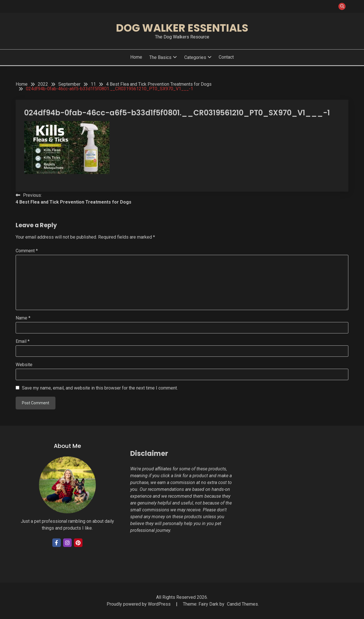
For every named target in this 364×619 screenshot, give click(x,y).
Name (23, 318)
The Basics (160, 57)
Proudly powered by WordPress (139, 604)
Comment (27, 251)
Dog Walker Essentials (182, 28)
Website (24, 365)
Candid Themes (242, 604)
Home (136, 57)
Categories (195, 57)
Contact (226, 57)
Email (23, 341)
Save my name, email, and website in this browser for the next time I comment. (100, 388)
